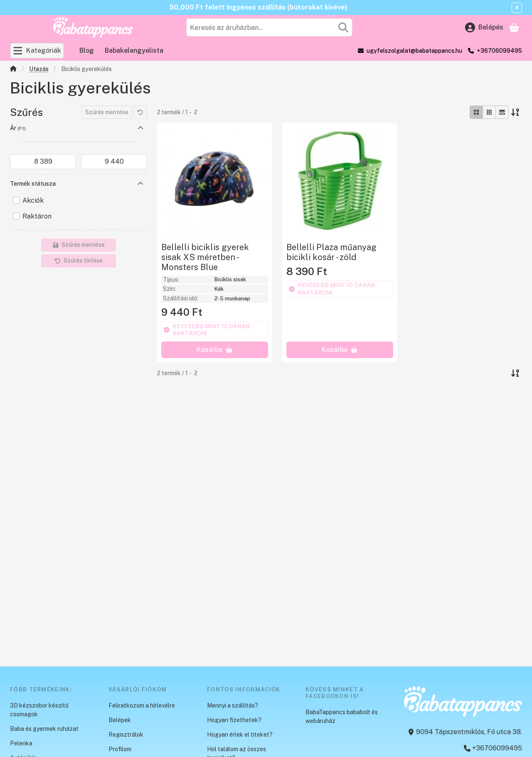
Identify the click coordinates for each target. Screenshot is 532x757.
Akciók (33, 200)
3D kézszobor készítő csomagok (39, 710)
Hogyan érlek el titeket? (240, 735)
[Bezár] (517, 8)
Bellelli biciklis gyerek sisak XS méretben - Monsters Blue (205, 257)
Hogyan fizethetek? (234, 720)
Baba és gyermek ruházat (44, 729)
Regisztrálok (126, 735)
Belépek (120, 720)
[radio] (476, 112)
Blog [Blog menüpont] (87, 50)
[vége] (114, 162)
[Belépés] (484, 27)
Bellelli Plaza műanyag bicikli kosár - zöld (331, 252)
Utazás (39, 69)
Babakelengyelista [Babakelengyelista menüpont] (134, 50)
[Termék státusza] (140, 184)
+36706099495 (499, 51)
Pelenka (21, 743)
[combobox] (269, 27)
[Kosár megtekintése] (514, 27)
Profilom (120, 749)
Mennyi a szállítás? (233, 705)
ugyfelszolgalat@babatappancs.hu (414, 51)
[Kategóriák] (37, 51)
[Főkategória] (13, 70)
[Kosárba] (215, 350)
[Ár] (140, 128)
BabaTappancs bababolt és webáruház (342, 716)
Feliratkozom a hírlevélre (142, 705)
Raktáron (37, 216)
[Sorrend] (515, 112)
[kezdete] (43, 162)
